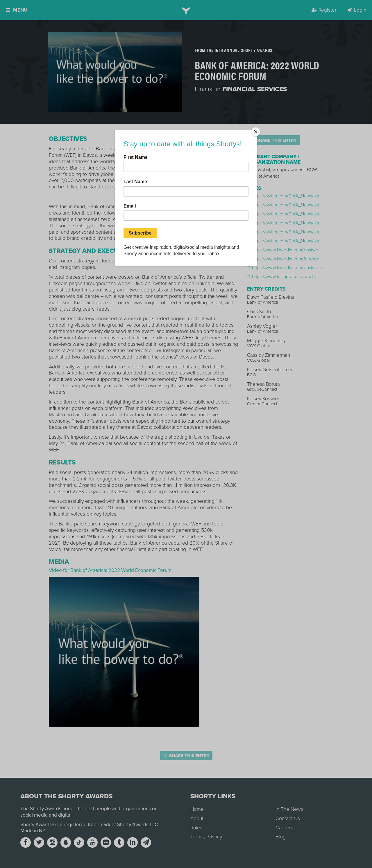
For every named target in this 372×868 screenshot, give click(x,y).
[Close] (256, 132)
